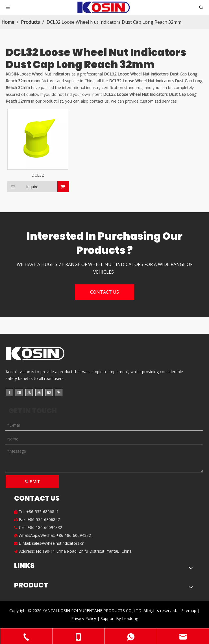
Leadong (130, 618)
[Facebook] (9, 392)
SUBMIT (32, 482)
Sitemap (189, 610)
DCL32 (38, 175)
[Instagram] (49, 392)
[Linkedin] (19, 392)
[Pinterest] (59, 392)
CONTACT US (104, 292)
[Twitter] (29, 392)
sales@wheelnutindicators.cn (58, 543)
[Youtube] (39, 392)
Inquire (23, 187)
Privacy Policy (84, 618)
